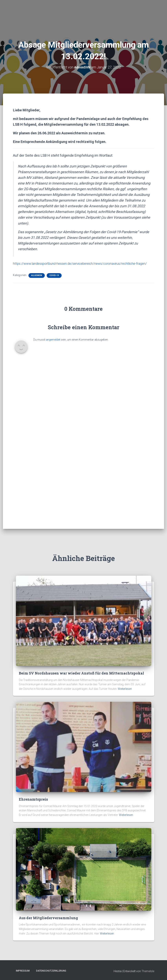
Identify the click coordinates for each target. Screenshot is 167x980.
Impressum (23, 971)
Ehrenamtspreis (33, 799)
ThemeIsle (148, 971)
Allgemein (37, 281)
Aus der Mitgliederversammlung (48, 918)
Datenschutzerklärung (51, 971)
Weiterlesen (125, 689)
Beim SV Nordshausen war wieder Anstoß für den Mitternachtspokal (81, 673)
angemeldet (53, 345)
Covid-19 (54, 281)
